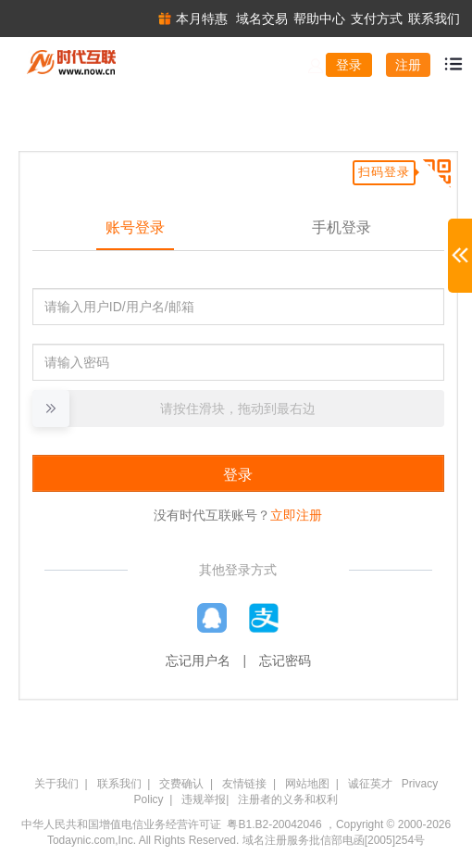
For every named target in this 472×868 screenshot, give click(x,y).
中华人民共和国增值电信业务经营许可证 (121, 824)
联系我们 (119, 784)
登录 (349, 65)
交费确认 (181, 784)
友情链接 (244, 784)
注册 (408, 65)
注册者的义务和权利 (288, 799)
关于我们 (56, 784)
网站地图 (307, 784)
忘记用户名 (198, 660)
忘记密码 (285, 660)
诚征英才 (370, 784)
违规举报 (204, 799)
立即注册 (296, 515)
